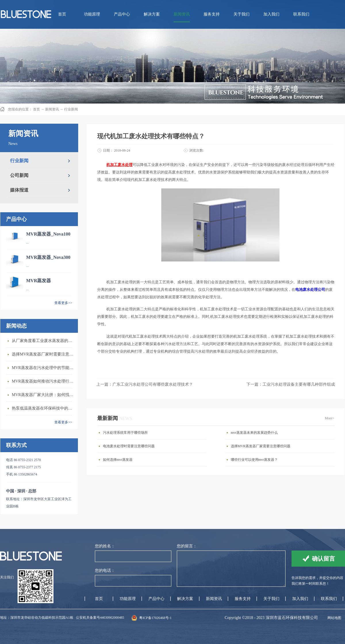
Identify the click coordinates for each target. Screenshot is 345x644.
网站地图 (333, 618)
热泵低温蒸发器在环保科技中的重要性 (43, 408)
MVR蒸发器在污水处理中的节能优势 (43, 368)
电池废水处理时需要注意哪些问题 (129, 446)
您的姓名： (105, 546)
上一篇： (145, 384)
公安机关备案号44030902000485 (100, 618)
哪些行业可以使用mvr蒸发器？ (254, 460)
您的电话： (105, 571)
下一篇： (291, 384)
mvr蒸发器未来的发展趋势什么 (254, 433)
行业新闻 (71, 109)
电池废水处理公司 (310, 289)
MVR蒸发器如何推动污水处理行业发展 (43, 381)
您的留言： (187, 546)
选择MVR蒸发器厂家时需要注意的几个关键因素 (43, 354)
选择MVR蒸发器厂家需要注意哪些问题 (261, 446)
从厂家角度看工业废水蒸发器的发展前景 (43, 341)
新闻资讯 (52, 109)
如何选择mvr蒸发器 (118, 460)
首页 (62, 14)
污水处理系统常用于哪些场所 (125, 433)
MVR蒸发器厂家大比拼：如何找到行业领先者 (43, 395)
